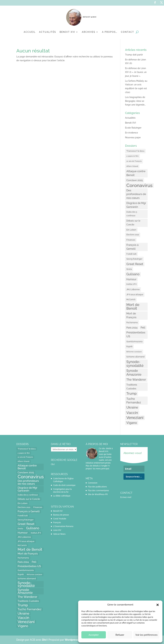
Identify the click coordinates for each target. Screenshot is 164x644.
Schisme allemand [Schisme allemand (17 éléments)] (135, 357)
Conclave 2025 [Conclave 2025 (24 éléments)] (135, 180)
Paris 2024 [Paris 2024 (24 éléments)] (132, 328)
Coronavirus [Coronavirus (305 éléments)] (139, 185)
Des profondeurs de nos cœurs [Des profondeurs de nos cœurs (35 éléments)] (136, 194)
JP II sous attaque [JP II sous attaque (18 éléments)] (135, 294)
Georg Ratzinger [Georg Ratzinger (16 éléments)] (134, 259)
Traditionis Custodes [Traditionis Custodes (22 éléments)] (132, 387)
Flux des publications (97, 487)
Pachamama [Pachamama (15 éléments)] (132, 322)
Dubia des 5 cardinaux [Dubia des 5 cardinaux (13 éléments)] (132, 214)
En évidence (131, 133)
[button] (158, 605)
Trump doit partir (134, 55)
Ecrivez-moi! (126, 497)
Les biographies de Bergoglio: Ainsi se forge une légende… (135, 101)
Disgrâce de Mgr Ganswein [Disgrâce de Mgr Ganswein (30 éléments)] (136, 205)
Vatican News (59, 534)
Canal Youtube (60, 519)
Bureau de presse (61, 515)
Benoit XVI (67, 32)
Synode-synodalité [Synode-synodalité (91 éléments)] (135, 364)
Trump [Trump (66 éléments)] (131, 394)
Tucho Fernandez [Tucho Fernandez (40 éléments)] (134, 401)
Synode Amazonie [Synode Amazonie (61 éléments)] (134, 373)
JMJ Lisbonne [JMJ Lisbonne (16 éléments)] (133, 289)
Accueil (30, 32)
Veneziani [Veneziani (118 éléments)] (135, 418)
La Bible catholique (62, 496)
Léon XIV (57, 530)
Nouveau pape (133, 137)
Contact (127, 32)
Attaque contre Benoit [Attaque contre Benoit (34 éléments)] (136, 173)
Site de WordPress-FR (98, 494)
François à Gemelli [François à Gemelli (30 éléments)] (132, 247)
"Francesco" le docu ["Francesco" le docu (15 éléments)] (135, 151)
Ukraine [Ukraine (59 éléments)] (132, 407)
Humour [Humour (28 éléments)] (131, 279)
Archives (89, 32)
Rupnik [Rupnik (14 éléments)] (129, 347)
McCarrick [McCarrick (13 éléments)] (131, 300)
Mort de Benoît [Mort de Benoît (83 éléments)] (133, 307)
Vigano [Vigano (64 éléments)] (132, 423)
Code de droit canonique (64, 485)
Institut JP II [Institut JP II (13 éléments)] (131, 284)
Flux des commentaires (98, 491)
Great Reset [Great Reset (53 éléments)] (135, 264)
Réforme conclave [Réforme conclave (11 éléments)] (134, 352)
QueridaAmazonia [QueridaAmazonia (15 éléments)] (134, 342)
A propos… (110, 32)
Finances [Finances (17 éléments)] (131, 240)
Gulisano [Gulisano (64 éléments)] (133, 274)
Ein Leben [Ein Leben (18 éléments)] (131, 230)
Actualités (48, 32)
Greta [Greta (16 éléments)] (129, 269)
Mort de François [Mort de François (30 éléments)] (131, 315)
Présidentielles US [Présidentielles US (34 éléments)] (136, 334)
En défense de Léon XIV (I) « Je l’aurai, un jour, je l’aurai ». (136, 72)
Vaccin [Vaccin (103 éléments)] (132, 413)
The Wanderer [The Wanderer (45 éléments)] (136, 380)
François (57, 523)
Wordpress (71, 640)
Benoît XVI (131, 123)
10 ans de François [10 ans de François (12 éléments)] (134, 161)
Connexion (93, 483)
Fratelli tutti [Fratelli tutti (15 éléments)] (131, 254)
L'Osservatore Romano (63, 526)
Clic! (53, 464)
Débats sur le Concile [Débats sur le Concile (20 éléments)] (133, 223)
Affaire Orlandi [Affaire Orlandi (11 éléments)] (132, 166)
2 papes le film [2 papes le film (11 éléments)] (132, 156)
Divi (45, 640)
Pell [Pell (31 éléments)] (143, 328)
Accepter (94, 635)
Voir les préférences (146, 635)
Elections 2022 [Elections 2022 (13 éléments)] (133, 235)
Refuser (120, 635)
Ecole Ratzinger (133, 128)
